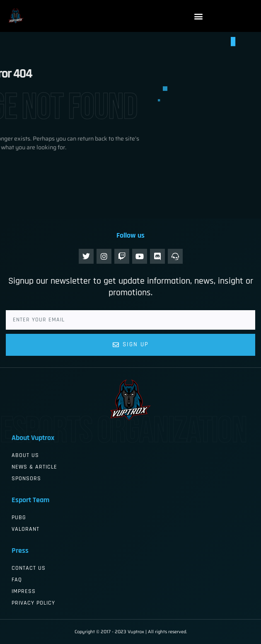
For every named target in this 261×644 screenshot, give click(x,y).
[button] (199, 16)
